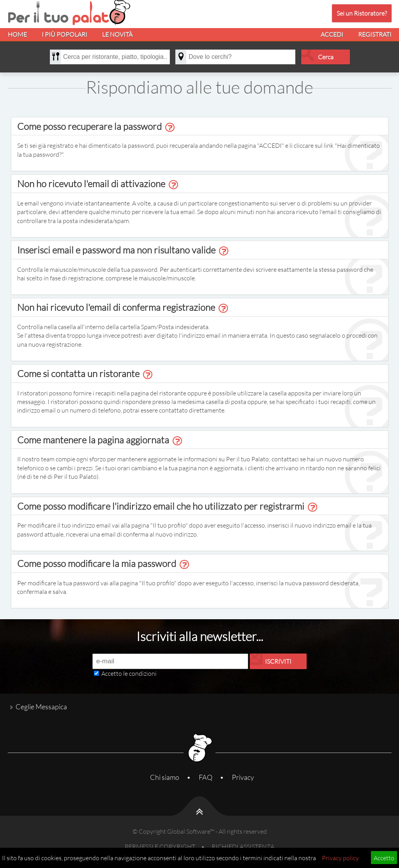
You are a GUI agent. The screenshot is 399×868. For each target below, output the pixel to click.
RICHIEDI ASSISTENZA (243, 846)
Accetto (384, 858)
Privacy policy (340, 858)
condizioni (143, 673)
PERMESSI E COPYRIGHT (160, 846)
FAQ (206, 777)
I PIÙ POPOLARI (64, 34)
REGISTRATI (375, 34)
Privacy (243, 777)
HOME (17, 34)
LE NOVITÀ (117, 34)
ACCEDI (332, 34)
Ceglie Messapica (41, 707)
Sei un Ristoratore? (362, 13)
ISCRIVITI (278, 661)
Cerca (326, 57)
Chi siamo (165, 777)
